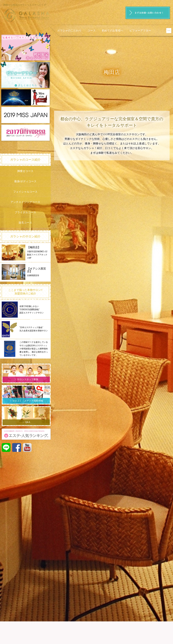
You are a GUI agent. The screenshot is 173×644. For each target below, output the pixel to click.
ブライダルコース (25, 212)
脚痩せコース (25, 171)
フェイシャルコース (25, 192)
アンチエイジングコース (25, 202)
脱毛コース (25, 223)
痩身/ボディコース (25, 181)
